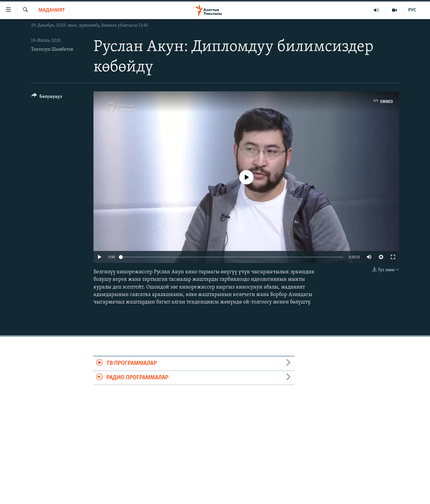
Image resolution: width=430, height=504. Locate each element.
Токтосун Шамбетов (52, 50)
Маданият (52, 10)
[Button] (47, 97)
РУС (412, 10)
